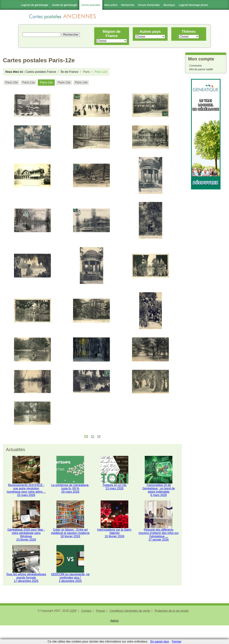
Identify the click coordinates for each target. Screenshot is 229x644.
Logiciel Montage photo (193, 5)
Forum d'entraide (149, 5)
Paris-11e (28, 84)
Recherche (128, 5)
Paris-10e (11, 84)
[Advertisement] (206, 247)
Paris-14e (81, 84)
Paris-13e (64, 84)
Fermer (177, 642)
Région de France (111, 35)
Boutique (169, 5)
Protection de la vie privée (171, 629)
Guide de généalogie (65, 5)
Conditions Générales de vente (130, 629)
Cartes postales (91, 5)
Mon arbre (111, 5)
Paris (86, 74)
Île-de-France (70, 74)
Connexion (196, 68)
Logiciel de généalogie (35, 5)
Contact (86, 629)
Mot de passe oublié (201, 71)
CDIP (73, 629)
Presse (100, 629)
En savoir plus (160, 642)
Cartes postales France (41, 74)
